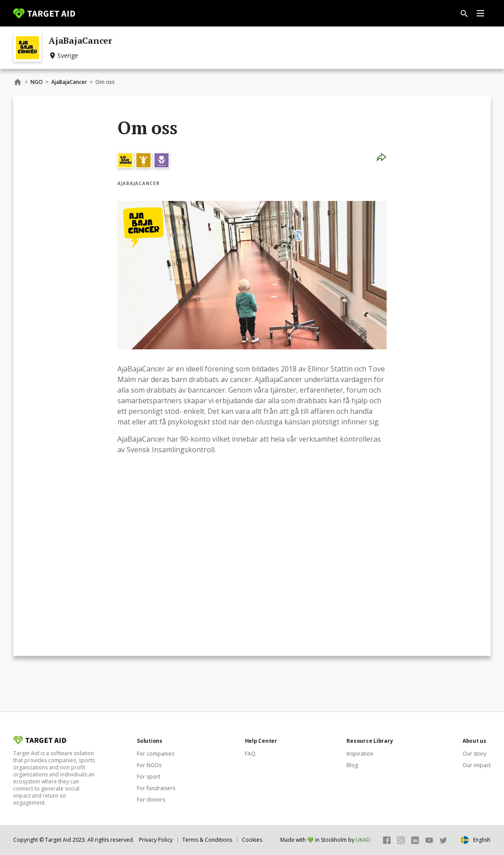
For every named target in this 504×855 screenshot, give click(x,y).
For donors (151, 800)
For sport (149, 777)
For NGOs (149, 765)
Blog (352, 765)
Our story (474, 754)
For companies (156, 754)
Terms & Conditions (207, 840)
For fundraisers (156, 788)
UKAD (363, 840)
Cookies (252, 840)
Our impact (477, 765)
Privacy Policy (156, 840)
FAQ (250, 754)
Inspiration (360, 754)
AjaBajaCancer (69, 82)
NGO (37, 82)
